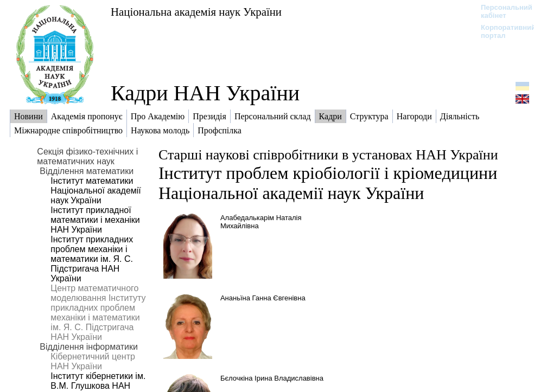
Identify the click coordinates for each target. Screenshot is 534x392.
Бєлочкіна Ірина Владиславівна (272, 378)
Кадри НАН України (205, 93)
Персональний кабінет (501, 11)
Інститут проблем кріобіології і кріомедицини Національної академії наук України (328, 183)
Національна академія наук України (196, 12)
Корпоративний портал (501, 31)
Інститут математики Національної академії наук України (96, 191)
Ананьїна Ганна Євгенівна (263, 298)
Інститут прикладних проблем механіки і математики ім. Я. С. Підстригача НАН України (92, 259)
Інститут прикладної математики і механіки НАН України (95, 220)
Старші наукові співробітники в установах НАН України (328, 155)
